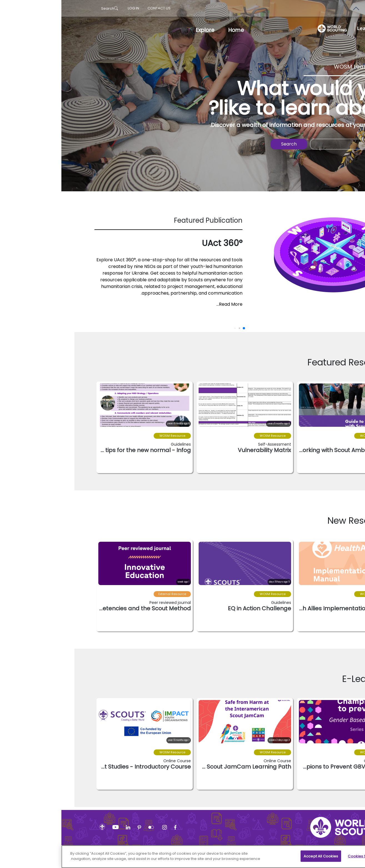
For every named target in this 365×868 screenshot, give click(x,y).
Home (175, 30)
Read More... (168, 304)
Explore (144, 30)
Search (48, 8)
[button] (322, 521)
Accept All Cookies (259, 859)
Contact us (98, 8)
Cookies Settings (302, 859)
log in (72, 8)
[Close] (356, 859)
